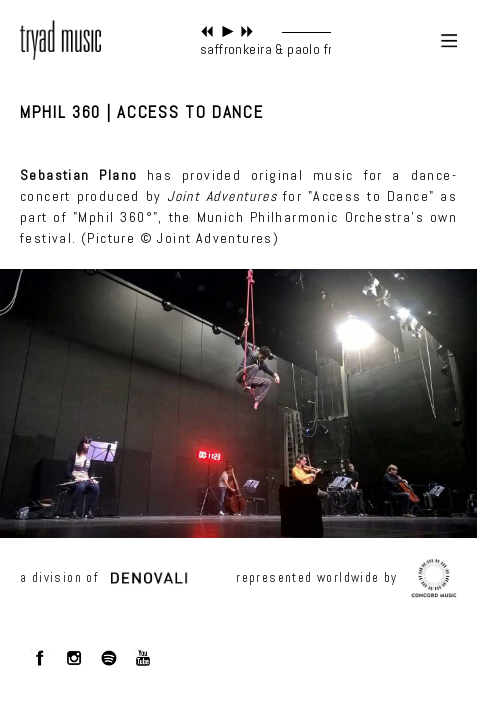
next (247, 31)
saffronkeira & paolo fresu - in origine (310, 49)
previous (207, 31)
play (227, 31)
